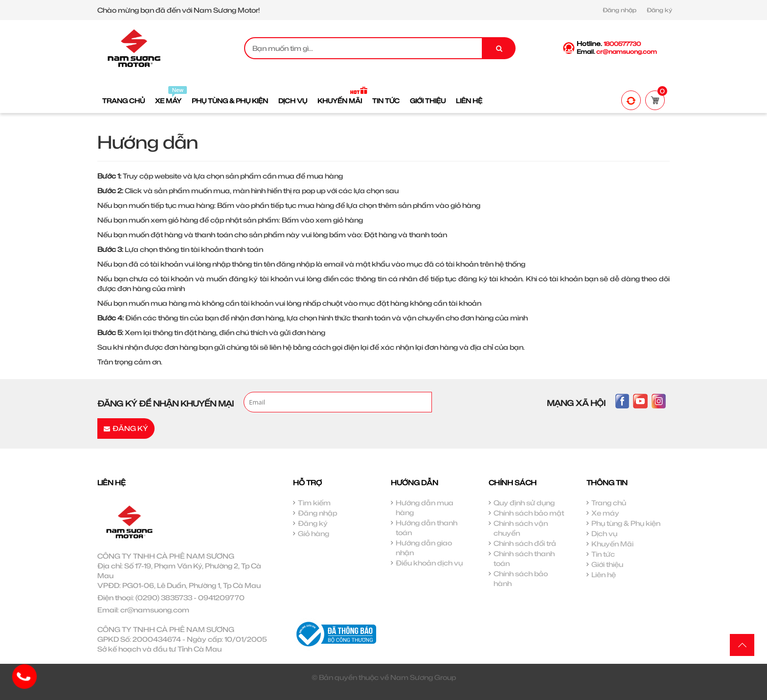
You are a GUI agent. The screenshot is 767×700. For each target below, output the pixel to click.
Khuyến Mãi (612, 544)
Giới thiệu (607, 564)
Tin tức (603, 554)
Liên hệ (604, 575)
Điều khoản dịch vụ (429, 563)
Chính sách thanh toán (524, 558)
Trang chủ (609, 503)
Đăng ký (659, 10)
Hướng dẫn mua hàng (425, 508)
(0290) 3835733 (164, 598)
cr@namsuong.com (155, 610)
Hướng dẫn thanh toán (427, 528)
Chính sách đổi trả (525, 543)
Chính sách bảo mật (529, 513)
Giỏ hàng (314, 533)
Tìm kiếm (314, 503)
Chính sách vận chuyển (521, 528)
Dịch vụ (604, 533)
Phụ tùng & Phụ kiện (626, 523)
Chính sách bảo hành (521, 578)
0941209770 (221, 598)
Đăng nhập (620, 10)
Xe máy (605, 513)
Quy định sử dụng (524, 503)
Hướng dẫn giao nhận (424, 548)
